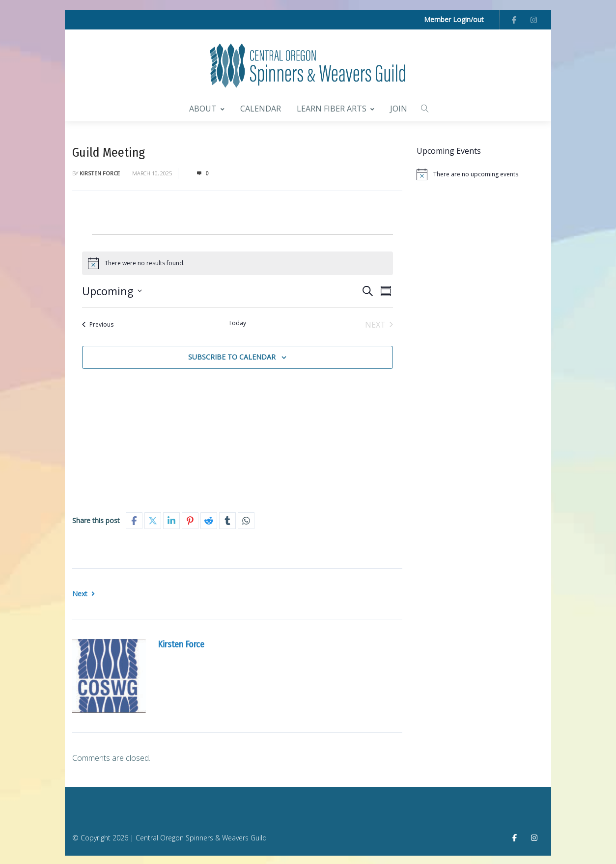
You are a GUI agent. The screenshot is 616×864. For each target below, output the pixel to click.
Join (399, 108)
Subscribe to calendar (232, 356)
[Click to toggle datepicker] (112, 290)
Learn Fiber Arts (336, 108)
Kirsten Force (100, 172)
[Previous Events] (98, 323)
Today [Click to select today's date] (237, 322)
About (207, 108)
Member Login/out (454, 19)
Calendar (261, 108)
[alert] (480, 173)
